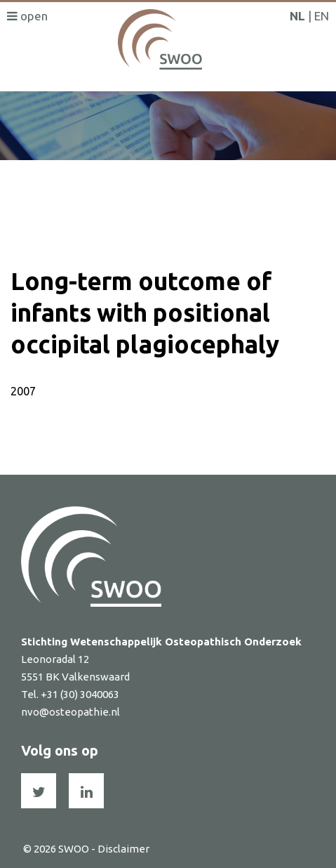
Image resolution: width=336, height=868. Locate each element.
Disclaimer (123, 849)
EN (322, 16)
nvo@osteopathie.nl (70, 712)
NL (297, 16)
